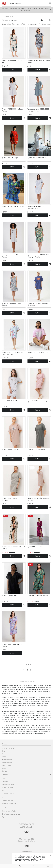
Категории (5, 744)
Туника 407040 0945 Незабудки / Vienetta (39, 61)
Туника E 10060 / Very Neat (36, 450)
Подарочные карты (8, 784)
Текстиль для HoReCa (9, 811)
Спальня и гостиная (8, 748)
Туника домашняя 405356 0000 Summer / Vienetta (38, 110)
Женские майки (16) (34, 24)
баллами (27, 11)
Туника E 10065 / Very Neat (11, 450)
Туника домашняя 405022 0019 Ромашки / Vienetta (38, 207)
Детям (4, 757)
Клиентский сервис (8, 794)
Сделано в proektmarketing (26, 841)
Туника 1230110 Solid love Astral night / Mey (38, 305)
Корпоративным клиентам (10, 817)
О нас (4, 779)
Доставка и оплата (8, 798)
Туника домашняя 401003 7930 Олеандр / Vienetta (38, 256)
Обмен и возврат (7, 801)
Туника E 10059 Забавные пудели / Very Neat (39, 499)
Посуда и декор (7, 765)
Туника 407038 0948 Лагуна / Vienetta (12, 305)
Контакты (5, 782)
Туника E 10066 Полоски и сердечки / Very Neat (39, 402)
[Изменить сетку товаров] (42, 20)
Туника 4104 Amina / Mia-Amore (38, 596)
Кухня (4, 751)
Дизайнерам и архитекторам (11, 814)
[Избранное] (34, 866)
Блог (3, 790)
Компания (5, 774)
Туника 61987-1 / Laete (35, 547)
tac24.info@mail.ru (26, 827)
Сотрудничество (7, 807)
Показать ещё (27, 664)
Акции (4, 768)
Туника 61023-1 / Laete (9, 596)
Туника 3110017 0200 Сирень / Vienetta (12, 645)
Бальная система (7, 787)
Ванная (4, 754)
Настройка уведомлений (9, 804)
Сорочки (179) (21, 24)
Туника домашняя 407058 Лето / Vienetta (13, 256)
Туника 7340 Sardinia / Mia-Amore (13, 206)
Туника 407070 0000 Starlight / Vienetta (12, 110)
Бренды (4, 771)
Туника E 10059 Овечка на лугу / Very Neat (13, 499)
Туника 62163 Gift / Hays (10, 158)
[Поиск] (6, 866)
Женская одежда (7, 760)
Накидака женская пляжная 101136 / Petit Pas (13, 548)
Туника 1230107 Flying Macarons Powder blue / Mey (12, 353)
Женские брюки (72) (8, 24)
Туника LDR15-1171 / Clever (10, 401)
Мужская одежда (7, 763)
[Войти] (20, 866)
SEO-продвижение (26, 852)
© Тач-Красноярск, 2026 (27, 839)
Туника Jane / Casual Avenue (36, 158)
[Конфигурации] (50, 20)
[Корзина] (48, 866)
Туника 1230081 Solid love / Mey (38, 352)
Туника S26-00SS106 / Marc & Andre (12, 61)
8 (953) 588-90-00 (27, 824)
